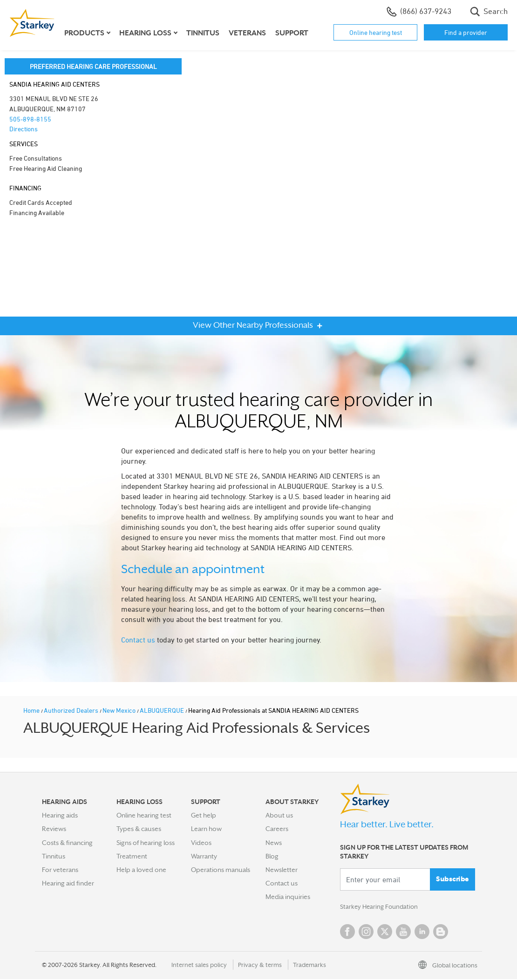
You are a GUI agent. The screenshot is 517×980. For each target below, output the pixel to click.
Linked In (422, 933)
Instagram (366, 933)
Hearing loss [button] (145, 33)
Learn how (206, 829)
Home (32, 710)
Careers (277, 829)
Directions (24, 129)
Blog (272, 856)
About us (279, 815)
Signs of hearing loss (146, 843)
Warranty (204, 856)
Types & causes (139, 829)
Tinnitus (203, 33)
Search (489, 12)
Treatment (132, 856)
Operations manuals (221, 870)
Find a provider (466, 32)
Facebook (347, 933)
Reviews (54, 829)
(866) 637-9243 (419, 12)
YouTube (403, 933)
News (274, 843)
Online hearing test (376, 32)
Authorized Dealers (72, 710)
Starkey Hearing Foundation (381, 907)
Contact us (138, 640)
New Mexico (120, 710)
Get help (204, 815)
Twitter (385, 933)
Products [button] (84, 33)
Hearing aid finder (68, 883)
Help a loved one (141, 870)
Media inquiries (288, 897)
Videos (201, 843)
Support (292, 33)
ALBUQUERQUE (163, 710)
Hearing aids (60, 815)
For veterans (60, 870)
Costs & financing (67, 843)
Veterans (247, 33)
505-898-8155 (30, 119)
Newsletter (282, 870)
